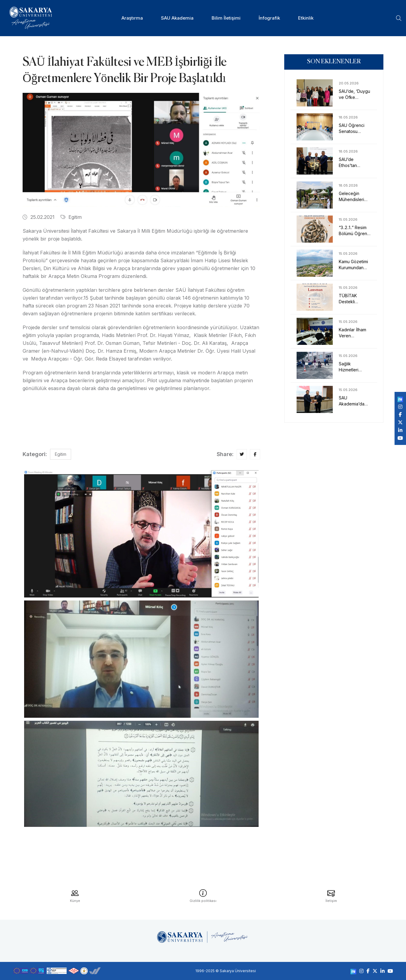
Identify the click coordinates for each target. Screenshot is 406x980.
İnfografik (269, 18)
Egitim (71, 217)
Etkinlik (306, 18)
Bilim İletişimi (226, 18)
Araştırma (132, 18)
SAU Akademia (177, 18)
